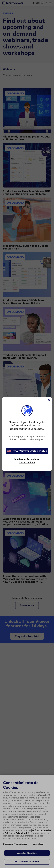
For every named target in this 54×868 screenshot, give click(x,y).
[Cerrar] (49, 400)
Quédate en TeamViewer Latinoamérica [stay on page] (27, 461)
